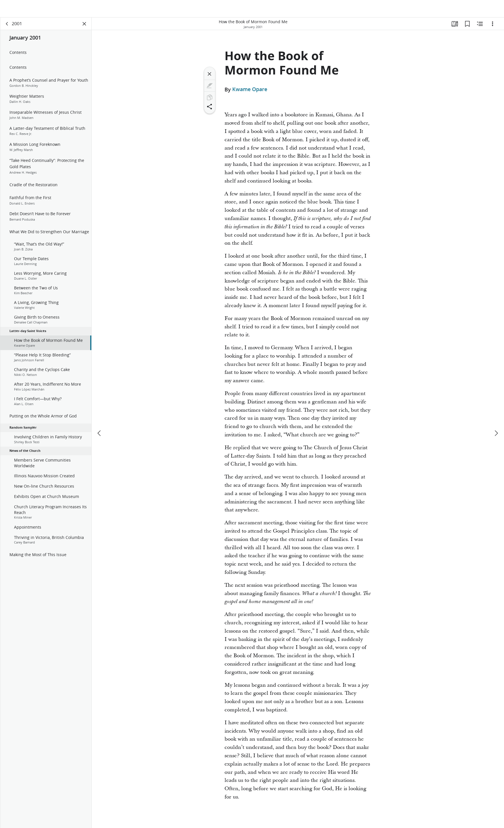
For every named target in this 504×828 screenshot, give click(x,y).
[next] (496, 420)
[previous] (100, 420)
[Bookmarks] (467, 28)
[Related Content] (480, 28)
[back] (7, 28)
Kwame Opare (250, 93)
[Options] (493, 28)
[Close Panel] (84, 28)
